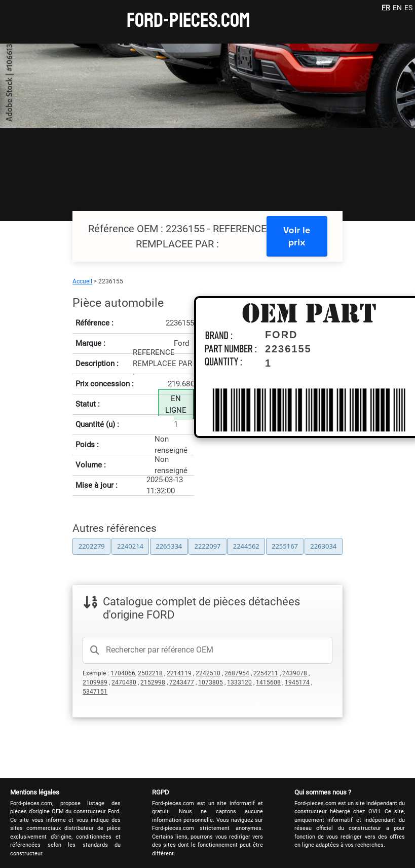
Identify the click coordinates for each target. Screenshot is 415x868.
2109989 (95, 682)
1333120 (239, 682)
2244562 (246, 546)
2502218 (150, 673)
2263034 (323, 546)
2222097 (207, 546)
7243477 (182, 682)
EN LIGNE (176, 404)
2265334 (169, 546)
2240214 (130, 546)
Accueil (82, 281)
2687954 (237, 673)
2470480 (124, 682)
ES (408, 8)
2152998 (153, 682)
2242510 (208, 673)
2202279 (92, 546)
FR (386, 8)
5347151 (95, 692)
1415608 (268, 682)
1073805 (211, 682)
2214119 (179, 673)
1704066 (123, 673)
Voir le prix (297, 236)
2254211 (266, 673)
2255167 (285, 546)
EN (397, 8)
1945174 (297, 682)
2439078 (295, 673)
